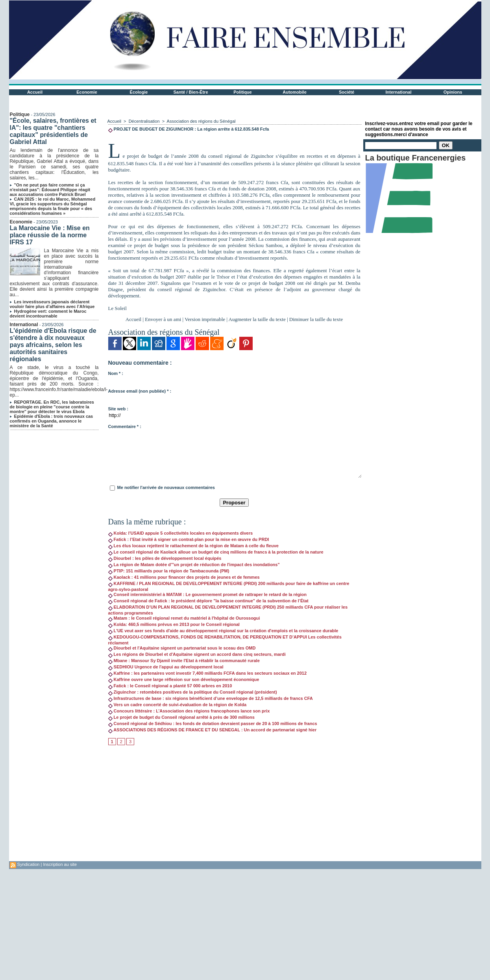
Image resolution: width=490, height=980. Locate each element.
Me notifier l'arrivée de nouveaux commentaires (166, 487)
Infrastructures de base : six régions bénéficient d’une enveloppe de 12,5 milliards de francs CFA (211, 698)
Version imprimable (205, 319)
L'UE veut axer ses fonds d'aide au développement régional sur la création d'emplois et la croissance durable (223, 631)
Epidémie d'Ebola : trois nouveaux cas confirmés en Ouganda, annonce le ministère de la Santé (52, 421)
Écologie (139, 92)
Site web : (118, 409)
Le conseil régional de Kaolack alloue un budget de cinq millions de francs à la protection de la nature (216, 552)
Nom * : (116, 373)
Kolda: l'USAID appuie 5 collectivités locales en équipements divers (181, 533)
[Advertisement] (234, 806)
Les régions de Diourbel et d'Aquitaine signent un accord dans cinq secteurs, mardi (197, 654)
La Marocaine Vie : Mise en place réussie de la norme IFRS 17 (50, 235)
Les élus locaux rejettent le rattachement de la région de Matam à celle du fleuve (193, 546)
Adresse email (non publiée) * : (140, 391)
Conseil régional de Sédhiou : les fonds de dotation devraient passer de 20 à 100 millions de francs (213, 723)
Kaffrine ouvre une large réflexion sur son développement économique (184, 679)
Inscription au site (60, 864)
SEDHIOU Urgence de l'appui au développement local (166, 667)
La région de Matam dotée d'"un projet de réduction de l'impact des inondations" (194, 565)
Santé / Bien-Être (190, 92)
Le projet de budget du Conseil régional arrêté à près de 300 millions (181, 717)
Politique (242, 92)
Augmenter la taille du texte (257, 319)
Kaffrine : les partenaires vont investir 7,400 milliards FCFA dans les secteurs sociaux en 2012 (208, 673)
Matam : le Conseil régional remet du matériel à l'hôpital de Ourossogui (184, 618)
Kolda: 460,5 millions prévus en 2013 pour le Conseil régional (174, 624)
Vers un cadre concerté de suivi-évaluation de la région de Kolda (178, 705)
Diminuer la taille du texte (316, 319)
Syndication (29, 864)
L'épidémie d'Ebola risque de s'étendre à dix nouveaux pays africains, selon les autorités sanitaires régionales (53, 345)
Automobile (295, 92)
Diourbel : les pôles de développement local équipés (165, 558)
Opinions (453, 92)
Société (347, 92)
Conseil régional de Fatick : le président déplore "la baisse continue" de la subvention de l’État (208, 601)
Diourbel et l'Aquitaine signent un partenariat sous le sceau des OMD (182, 648)
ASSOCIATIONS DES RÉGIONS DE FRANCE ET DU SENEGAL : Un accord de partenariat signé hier (213, 730)
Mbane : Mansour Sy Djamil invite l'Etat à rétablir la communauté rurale (184, 661)
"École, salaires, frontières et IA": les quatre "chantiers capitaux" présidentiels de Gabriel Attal (53, 131)
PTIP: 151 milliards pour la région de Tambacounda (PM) (169, 571)
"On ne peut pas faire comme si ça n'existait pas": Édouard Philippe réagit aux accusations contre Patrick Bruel (50, 190)
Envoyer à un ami (163, 319)
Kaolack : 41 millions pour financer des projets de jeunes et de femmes (184, 577)
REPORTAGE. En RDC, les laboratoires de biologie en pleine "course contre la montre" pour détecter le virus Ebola (52, 407)
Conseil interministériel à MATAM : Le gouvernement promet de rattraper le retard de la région (207, 594)
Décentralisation (144, 121)
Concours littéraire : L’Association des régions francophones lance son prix (189, 711)
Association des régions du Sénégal (201, 121)
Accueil (35, 92)
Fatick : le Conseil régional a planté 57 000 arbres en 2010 (170, 686)
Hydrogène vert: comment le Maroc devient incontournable (48, 314)
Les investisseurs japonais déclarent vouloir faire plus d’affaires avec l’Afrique (52, 304)
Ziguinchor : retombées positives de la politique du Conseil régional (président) (193, 692)
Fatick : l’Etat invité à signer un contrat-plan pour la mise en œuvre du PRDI (189, 539)
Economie (87, 92)
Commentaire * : (125, 426)
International (398, 92)
